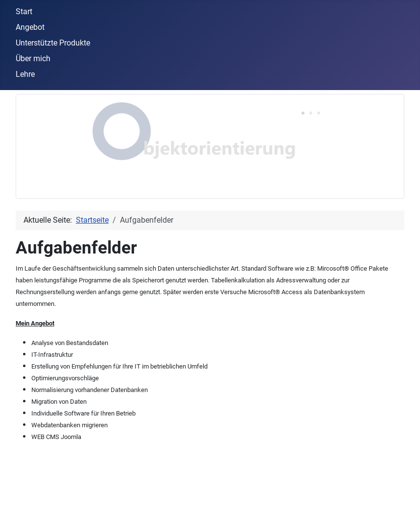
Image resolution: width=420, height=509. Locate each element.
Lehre (25, 74)
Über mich (33, 58)
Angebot (30, 27)
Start (24, 12)
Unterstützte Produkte (53, 43)
